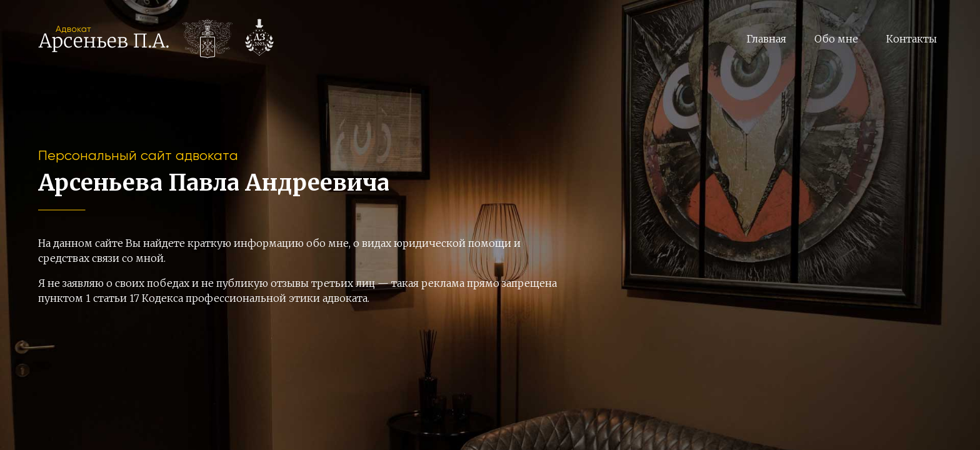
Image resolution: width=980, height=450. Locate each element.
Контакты (912, 39)
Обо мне (836, 39)
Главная (766, 39)
